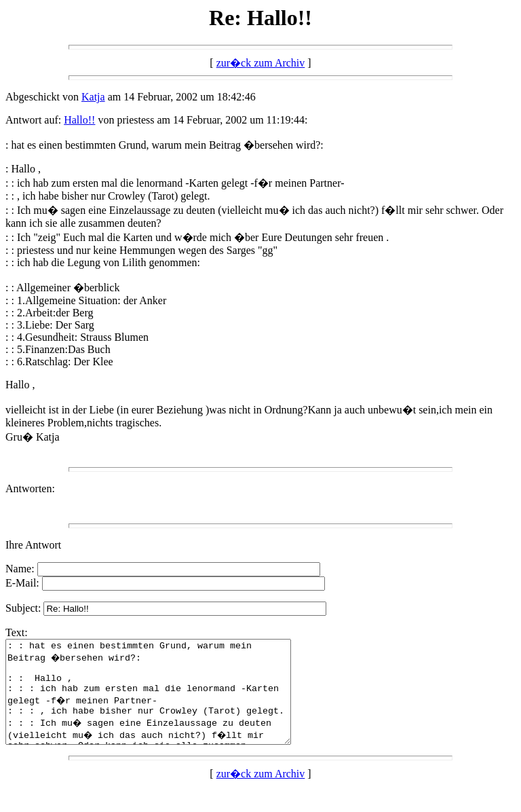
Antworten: (30, 488)
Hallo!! (79, 120)
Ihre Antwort (33, 545)
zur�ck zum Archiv (261, 63)
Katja (93, 97)
